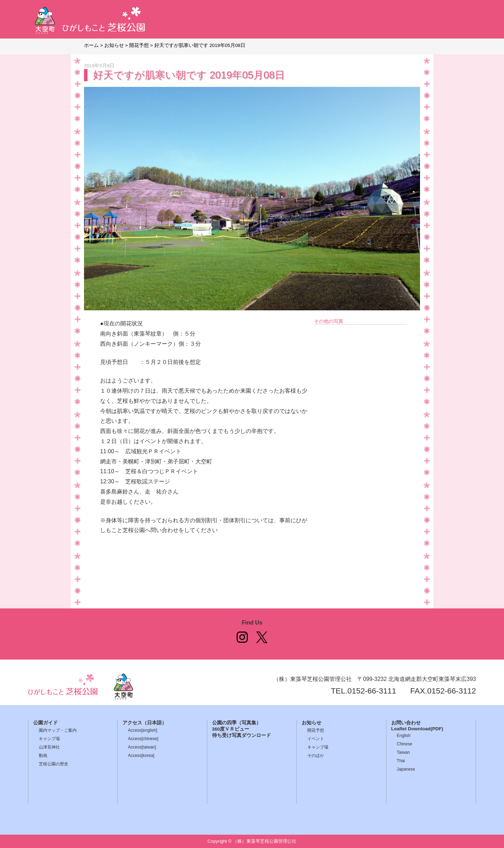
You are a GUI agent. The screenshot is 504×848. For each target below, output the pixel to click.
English (404, 736)
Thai (401, 761)
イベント (316, 739)
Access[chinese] (143, 739)
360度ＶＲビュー (231, 729)
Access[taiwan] (142, 747)
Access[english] (143, 730)
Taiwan (403, 752)
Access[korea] (141, 756)
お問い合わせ (406, 723)
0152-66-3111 (372, 691)
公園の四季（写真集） (237, 723)
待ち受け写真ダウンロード (241, 735)
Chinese (405, 744)
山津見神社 (49, 747)
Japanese (406, 769)
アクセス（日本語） (145, 723)
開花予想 (316, 730)
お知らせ (311, 723)
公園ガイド (45, 723)
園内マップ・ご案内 (58, 730)
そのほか (316, 756)
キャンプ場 (49, 739)
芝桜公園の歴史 (54, 764)
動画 (43, 756)
